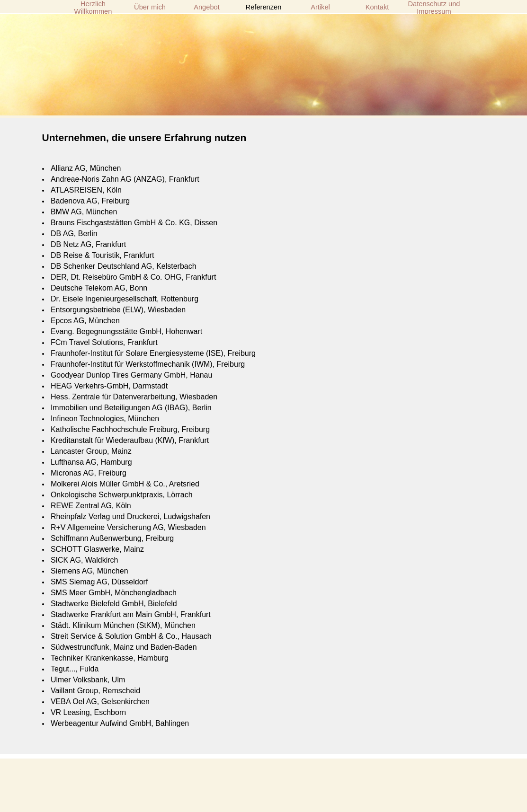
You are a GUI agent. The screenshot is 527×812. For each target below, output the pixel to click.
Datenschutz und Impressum (434, 8)
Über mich (150, 7)
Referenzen (264, 7)
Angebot (207, 7)
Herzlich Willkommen (93, 8)
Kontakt (377, 7)
